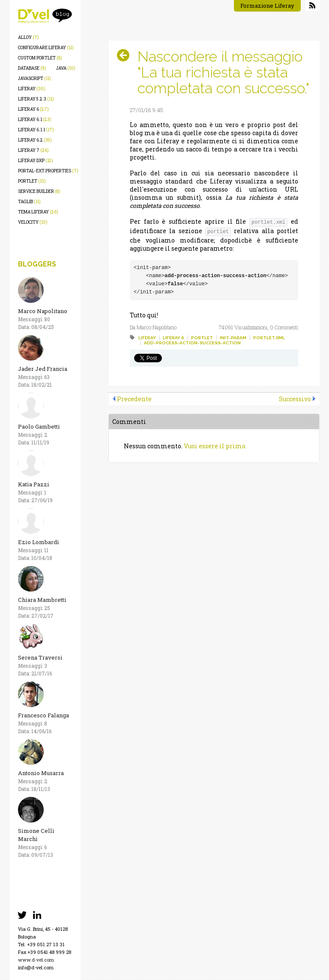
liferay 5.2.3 (36, 99)
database (32, 68)
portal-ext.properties (48, 171)
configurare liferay (46, 48)
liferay (32, 89)
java (66, 68)
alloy (28, 37)
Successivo (295, 399)
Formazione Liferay (267, 6)
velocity (33, 222)
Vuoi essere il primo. (215, 446)
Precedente (134, 399)
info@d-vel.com (36, 967)
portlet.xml (269, 338)
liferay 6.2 (35, 140)
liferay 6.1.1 (36, 130)
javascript (34, 78)
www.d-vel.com (36, 960)
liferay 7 (33, 150)
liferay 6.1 (35, 120)
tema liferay (38, 212)
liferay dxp (36, 161)
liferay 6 (33, 109)
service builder (39, 191)
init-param (233, 338)
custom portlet (40, 58)
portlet (32, 181)
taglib (29, 202)
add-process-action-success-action (192, 343)
